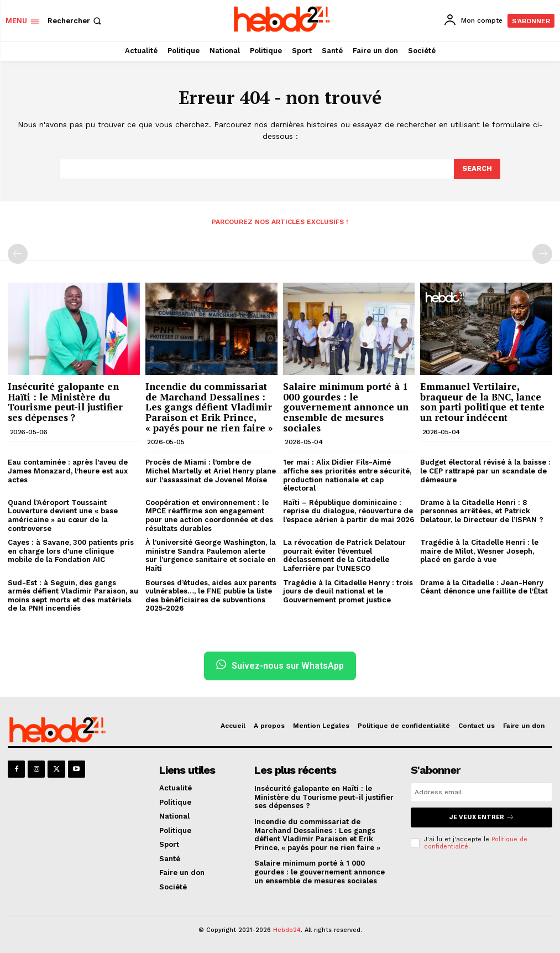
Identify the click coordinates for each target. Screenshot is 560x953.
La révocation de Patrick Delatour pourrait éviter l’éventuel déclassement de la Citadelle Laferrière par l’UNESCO (344, 555)
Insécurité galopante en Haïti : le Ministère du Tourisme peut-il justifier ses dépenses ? (65, 402)
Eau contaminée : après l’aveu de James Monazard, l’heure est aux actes (68, 471)
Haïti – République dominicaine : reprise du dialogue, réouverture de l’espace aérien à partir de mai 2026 (349, 511)
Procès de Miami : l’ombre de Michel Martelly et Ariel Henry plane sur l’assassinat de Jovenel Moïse (211, 471)
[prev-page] (18, 254)
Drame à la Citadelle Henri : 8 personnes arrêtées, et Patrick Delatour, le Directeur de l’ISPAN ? (482, 511)
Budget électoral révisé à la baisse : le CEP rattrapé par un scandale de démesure (485, 471)
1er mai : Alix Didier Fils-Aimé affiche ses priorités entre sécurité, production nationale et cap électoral (347, 475)
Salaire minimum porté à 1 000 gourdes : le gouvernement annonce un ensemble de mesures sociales (346, 407)
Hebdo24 (287, 930)
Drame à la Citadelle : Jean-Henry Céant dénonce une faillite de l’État (484, 587)
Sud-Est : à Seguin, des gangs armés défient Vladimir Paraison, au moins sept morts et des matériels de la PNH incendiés (73, 595)
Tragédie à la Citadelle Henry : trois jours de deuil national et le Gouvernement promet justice (348, 591)
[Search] (477, 169)
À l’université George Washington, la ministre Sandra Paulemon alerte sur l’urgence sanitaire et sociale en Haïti (211, 555)
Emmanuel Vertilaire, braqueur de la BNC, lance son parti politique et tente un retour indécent (482, 402)
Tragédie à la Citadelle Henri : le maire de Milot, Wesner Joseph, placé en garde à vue (479, 551)
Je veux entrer (482, 817)
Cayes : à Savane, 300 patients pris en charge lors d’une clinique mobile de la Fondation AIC (71, 551)
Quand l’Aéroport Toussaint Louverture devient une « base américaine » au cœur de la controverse (63, 515)
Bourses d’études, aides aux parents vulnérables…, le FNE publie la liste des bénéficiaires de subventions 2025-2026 (211, 595)
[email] (482, 792)
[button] (75, 21)
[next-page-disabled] (542, 254)
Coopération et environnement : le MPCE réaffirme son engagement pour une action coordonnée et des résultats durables (209, 515)
